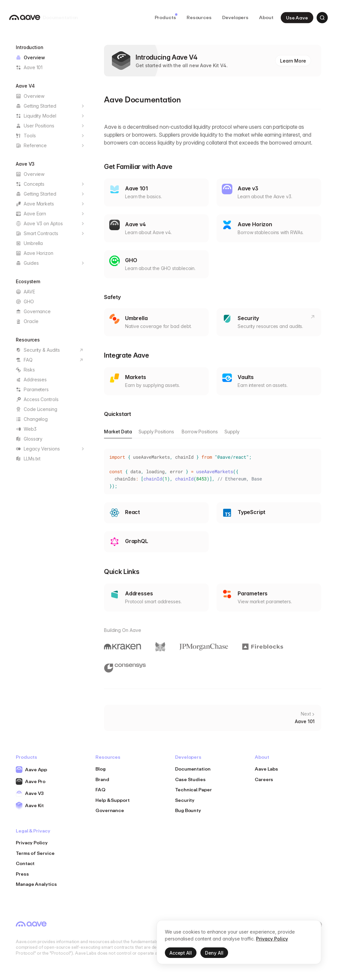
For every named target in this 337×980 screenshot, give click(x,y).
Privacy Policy (32, 843)
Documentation (193, 769)
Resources (199, 17)
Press (22, 874)
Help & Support (113, 800)
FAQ (100, 789)
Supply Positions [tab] (156, 432)
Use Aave (297, 17)
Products (166, 17)
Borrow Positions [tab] (200, 432)
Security (185, 800)
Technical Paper (194, 789)
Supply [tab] (232, 432)
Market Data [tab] (118, 432)
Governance (110, 810)
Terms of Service (35, 853)
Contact (25, 863)
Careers (264, 779)
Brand (102, 779)
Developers (235, 17)
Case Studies (190, 779)
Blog (101, 769)
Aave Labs (266, 769)
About (266, 17)
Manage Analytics (36, 884)
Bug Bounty (188, 810)
